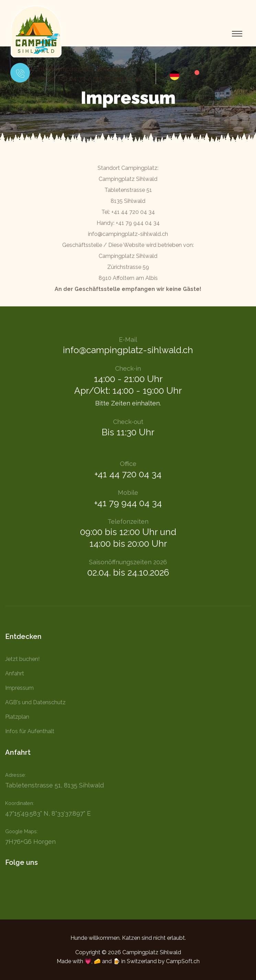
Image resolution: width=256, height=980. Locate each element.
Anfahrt (15, 673)
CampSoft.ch (183, 961)
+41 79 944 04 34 (117, 78)
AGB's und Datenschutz (35, 702)
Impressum (19, 688)
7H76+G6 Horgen (30, 842)
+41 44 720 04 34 (61, 78)
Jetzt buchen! (22, 659)
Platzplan (17, 717)
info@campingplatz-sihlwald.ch (83, 69)
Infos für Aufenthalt (30, 731)
